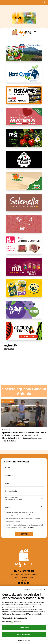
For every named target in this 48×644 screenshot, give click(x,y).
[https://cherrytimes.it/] (24, 333)
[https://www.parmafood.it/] (24, 290)
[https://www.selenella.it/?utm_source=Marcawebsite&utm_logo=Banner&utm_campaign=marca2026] (24, 204)
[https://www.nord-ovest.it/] (24, 76)
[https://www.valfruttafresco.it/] (24, 183)
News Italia (8, 401)
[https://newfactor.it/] (24, 269)
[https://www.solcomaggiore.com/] (24, 226)
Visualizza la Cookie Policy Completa (15, 618)
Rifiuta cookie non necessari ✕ (35, 590)
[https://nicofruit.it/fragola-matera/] (24, 118)
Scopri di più (9, 349)
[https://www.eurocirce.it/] (24, 54)
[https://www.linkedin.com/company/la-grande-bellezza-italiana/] (24, 161)
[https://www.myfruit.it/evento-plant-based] (24, 97)
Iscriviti (24, 534)
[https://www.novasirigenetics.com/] (24, 140)
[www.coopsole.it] (24, 247)
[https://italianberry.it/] (24, 312)
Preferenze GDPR (24, 640)
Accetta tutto (24, 628)
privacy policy (31, 527)
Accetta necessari (24, 634)
